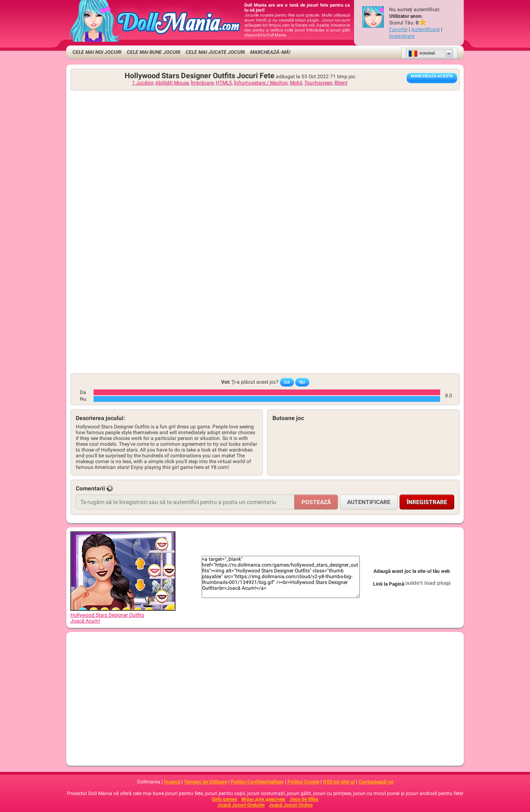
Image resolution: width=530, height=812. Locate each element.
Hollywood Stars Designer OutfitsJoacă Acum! (123, 615)
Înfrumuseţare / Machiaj (261, 83)
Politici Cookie (303, 782)
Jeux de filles (304, 799)
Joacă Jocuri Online (291, 805)
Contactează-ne (376, 782)
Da (287, 382)
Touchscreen (318, 83)
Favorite (398, 29)
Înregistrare (402, 36)
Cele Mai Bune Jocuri (153, 52)
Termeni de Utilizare (205, 782)
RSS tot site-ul (339, 782)
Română (422, 53)
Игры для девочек (263, 799)
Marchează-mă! (270, 52)
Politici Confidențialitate (257, 782)
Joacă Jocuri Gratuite (241, 805)
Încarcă (172, 782)
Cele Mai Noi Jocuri (97, 52)
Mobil (296, 83)
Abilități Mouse (172, 83)
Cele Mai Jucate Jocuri (215, 52)
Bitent (341, 83)
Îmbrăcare (202, 83)
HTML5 (224, 83)
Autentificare (425, 29)
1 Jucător (143, 83)
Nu (302, 382)
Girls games (224, 799)
